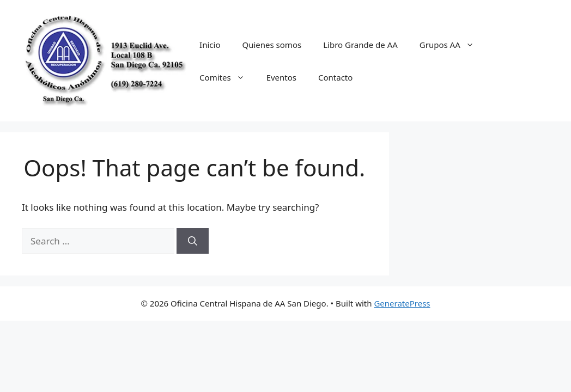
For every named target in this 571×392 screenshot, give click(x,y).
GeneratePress (402, 303)
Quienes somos (272, 45)
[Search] (193, 241)
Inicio (210, 45)
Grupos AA (452, 45)
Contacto (335, 77)
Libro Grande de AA (360, 45)
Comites (227, 77)
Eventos (281, 77)
